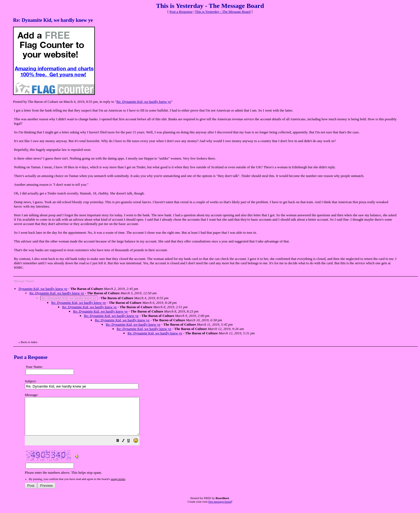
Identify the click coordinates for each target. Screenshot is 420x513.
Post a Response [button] (181, 12)
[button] (131, 449)
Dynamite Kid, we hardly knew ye (43, 289)
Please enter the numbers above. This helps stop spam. (219, 437)
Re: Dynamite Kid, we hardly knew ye (144, 102)
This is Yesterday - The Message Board (223, 12)
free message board (220, 509)
